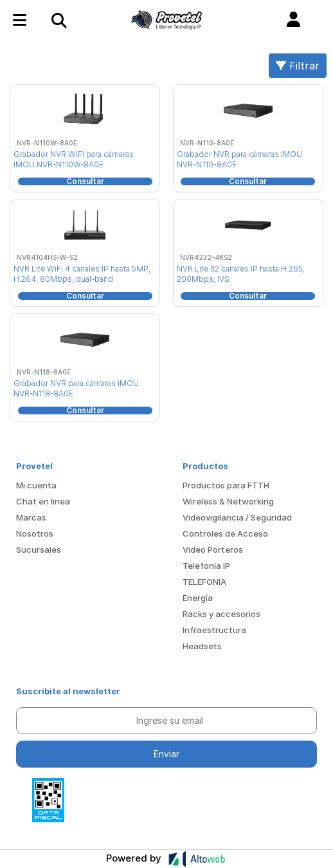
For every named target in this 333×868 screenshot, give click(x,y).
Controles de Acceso (225, 533)
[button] (293, 20)
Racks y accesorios (221, 614)
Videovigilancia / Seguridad (237, 517)
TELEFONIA (204, 582)
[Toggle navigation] (59, 20)
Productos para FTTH (226, 485)
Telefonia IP (206, 566)
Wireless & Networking (228, 501)
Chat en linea (43, 501)
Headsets (202, 646)
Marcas (31, 517)
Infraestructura (214, 630)
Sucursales (39, 549)
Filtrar (298, 66)
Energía (198, 598)
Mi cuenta (36, 485)
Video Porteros (213, 549)
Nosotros (35, 533)
